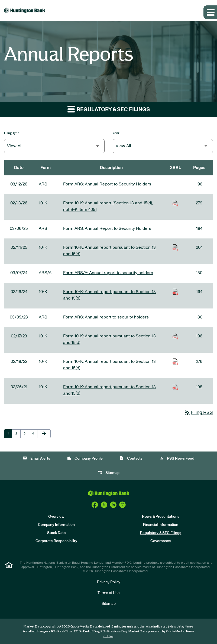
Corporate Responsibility (56, 541)
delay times (185, 626)
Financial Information (161, 525)
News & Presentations (161, 517)
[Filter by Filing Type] (54, 146)
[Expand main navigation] (210, 12)
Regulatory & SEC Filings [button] (109, 109)
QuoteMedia (80, 626)
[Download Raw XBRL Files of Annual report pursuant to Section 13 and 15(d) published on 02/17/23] (175, 336)
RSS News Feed (177, 458)
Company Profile (85, 458)
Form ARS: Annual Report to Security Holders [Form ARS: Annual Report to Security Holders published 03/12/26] (107, 184)
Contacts (131, 458)
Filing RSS (199, 413)
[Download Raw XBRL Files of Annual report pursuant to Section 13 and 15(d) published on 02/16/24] (175, 292)
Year (116, 133)
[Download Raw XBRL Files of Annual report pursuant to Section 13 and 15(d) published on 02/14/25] (175, 247)
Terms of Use (109, 593)
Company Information (56, 525)
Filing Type (12, 133)
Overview (56, 517)
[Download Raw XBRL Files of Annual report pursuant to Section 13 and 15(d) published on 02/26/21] (175, 387)
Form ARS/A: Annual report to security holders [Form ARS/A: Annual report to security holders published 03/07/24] (108, 273)
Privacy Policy (109, 582)
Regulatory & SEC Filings (161, 533)
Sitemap (109, 472)
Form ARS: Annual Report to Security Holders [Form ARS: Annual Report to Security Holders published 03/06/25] (107, 228)
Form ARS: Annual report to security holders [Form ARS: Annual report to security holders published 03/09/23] (106, 317)
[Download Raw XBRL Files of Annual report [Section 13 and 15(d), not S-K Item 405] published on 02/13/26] (175, 203)
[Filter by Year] (163, 146)
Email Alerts (36, 458)
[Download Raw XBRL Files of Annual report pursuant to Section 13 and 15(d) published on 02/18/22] (175, 361)
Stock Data (56, 533)
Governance (161, 541)
